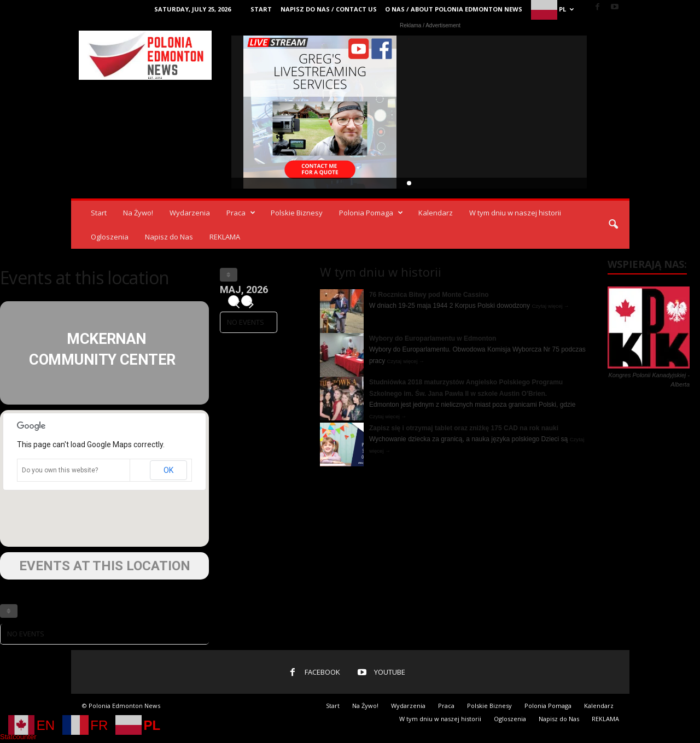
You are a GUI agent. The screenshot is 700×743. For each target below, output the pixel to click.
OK (168, 470)
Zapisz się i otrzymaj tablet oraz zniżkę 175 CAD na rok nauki (464, 428)
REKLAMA (225, 237)
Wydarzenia (190, 213)
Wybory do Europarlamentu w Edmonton (433, 338)
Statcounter (18, 737)
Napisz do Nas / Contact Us (329, 9)
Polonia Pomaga (371, 213)
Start (261, 9)
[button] (613, 225)
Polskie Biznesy (297, 213)
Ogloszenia (110, 237)
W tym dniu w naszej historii (515, 213)
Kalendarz (436, 213)
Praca (241, 213)
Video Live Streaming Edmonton (320, 112)
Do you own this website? (60, 470)
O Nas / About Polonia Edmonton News (454, 9)
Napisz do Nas (169, 237)
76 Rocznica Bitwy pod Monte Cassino (429, 295)
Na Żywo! (138, 213)
